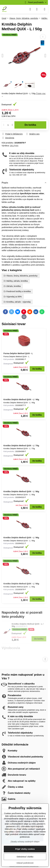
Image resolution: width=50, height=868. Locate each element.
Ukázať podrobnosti (25, 863)
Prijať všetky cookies (25, 849)
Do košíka (30, 125)
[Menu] (45, 9)
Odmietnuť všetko (25, 857)
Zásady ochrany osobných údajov (25, 842)
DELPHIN (14, 146)
